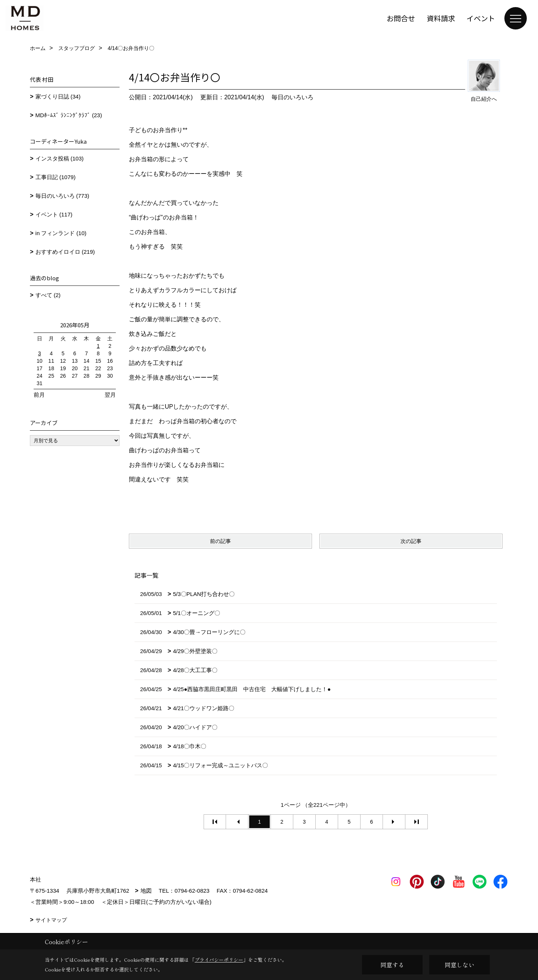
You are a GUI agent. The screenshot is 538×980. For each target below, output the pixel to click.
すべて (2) (48, 295)
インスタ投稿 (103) (60, 158)
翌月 (110, 395)
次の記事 (411, 541)
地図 (146, 891)
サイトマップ (51, 920)
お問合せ (401, 18)
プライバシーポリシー (219, 960)
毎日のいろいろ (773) (62, 196)
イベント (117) (54, 214)
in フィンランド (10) (61, 233)
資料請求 (441, 18)
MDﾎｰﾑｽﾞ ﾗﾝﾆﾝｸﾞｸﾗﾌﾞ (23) (69, 115)
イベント (481, 18)
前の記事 (220, 541)
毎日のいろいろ (293, 97)
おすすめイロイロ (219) (65, 252)
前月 (39, 395)
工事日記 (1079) (56, 177)
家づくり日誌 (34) (58, 96)
